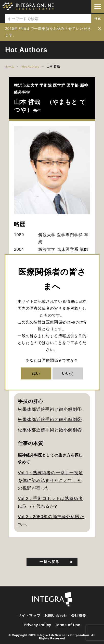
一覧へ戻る (49, 562)
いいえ (68, 373)
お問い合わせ (56, 615)
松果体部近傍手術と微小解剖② (50, 420)
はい (36, 373)
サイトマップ (29, 615)
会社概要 (79, 615)
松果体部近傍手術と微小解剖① (50, 409)
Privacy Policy (37, 625)
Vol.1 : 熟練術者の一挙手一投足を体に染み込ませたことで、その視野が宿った (50, 481)
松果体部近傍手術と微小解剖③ (50, 430)
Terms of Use (68, 625)
